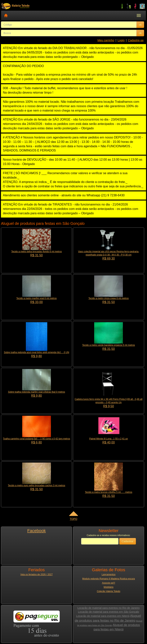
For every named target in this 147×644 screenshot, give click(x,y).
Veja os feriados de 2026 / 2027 (36, 574)
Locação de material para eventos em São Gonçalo (109, 612)
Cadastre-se (136, 40)
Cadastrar (128, 541)
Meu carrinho (106, 40)
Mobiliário (108, 587)
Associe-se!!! (109, 583)
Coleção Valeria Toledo (109, 591)
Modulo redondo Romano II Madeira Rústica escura (109, 579)
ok (140, 25)
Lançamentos (109, 574)
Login (121, 40)
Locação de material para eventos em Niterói (103, 616)
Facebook (36, 531)
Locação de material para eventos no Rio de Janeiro (109, 608)
